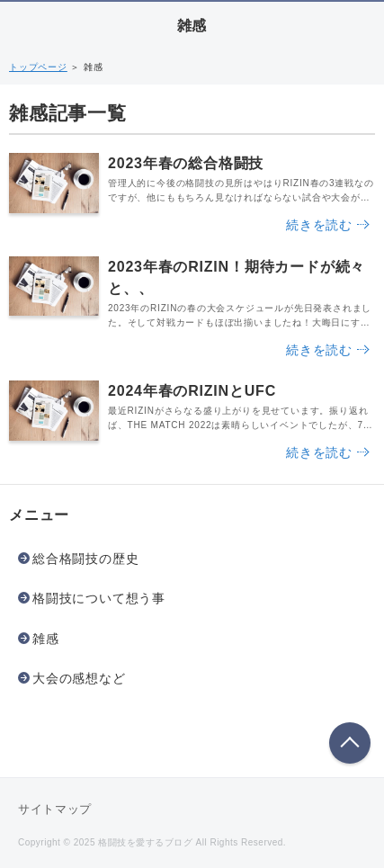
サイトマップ (55, 809)
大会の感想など (79, 678)
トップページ (38, 67)
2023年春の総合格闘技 (186, 163)
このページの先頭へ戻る (350, 743)
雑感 (192, 26)
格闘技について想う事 (99, 598)
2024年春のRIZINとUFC (192, 391)
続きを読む (319, 225)
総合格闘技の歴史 (85, 559)
